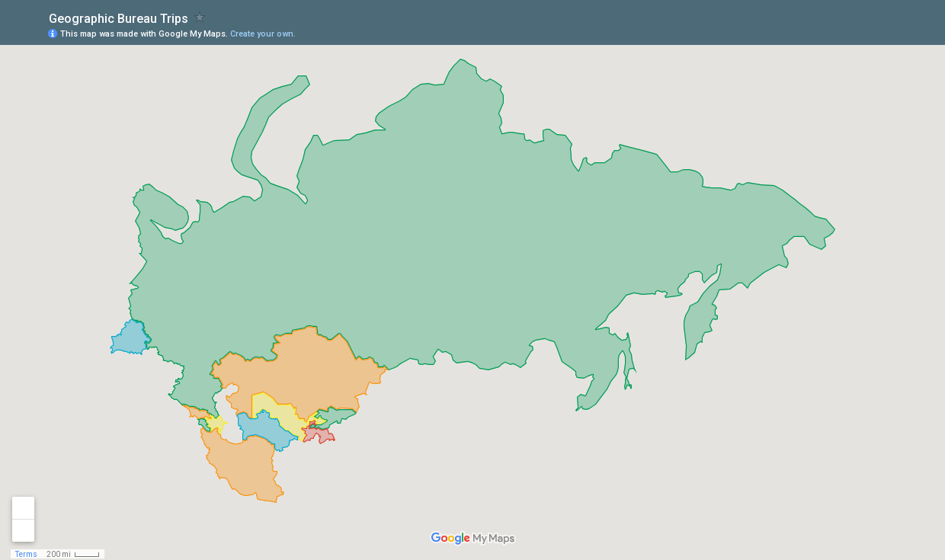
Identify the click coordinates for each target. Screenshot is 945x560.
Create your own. (263, 34)
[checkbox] (200, 17)
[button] (873, 33)
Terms (26, 554)
